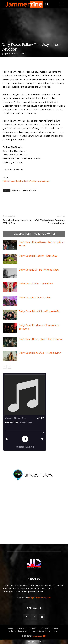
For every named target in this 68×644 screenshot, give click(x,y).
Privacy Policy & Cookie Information (44, 628)
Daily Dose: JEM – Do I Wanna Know (39, 270)
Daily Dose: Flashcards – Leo (35, 297)
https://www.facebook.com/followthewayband (26, 181)
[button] (47, 4)
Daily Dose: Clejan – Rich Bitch (36, 284)
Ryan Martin (9, 53)
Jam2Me (56, 631)
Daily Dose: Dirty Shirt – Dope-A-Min (40, 311)
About (10, 628)
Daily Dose (16, 190)
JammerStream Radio (41, 631)
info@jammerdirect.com (40, 598)
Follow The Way (30, 190)
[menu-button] (61, 4)
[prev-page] (5, 367)
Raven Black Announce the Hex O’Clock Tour (18, 222)
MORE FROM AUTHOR (45, 234)
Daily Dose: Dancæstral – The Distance (41, 339)
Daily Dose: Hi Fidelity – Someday (38, 256)
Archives (12, 631)
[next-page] (9, 367)
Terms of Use (21, 628)
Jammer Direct (24, 631)
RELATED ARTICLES (22, 234)
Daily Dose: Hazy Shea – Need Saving (40, 353)
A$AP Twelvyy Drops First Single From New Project (50, 222)
